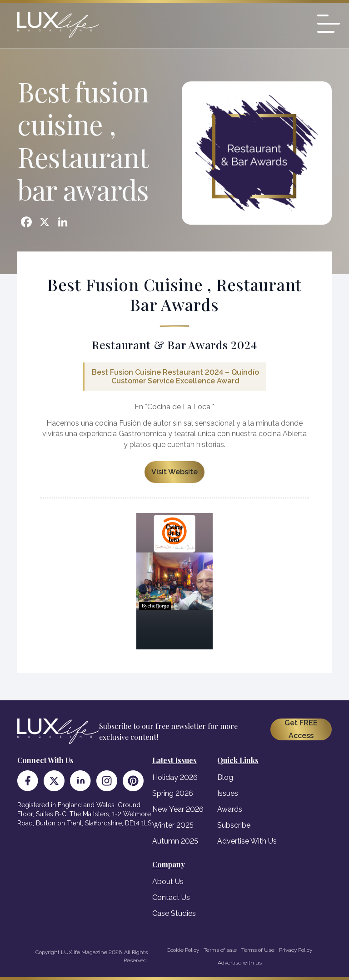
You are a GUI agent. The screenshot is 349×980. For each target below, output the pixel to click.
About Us (168, 882)
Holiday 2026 (175, 777)
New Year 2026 (178, 809)
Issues (228, 793)
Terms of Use (258, 950)
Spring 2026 (173, 793)
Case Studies (174, 913)
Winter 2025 (173, 825)
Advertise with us (240, 963)
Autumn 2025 (175, 841)
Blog (225, 777)
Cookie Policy (183, 950)
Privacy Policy (296, 950)
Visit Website (174, 472)
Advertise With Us (247, 841)
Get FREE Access (301, 729)
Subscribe (234, 825)
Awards (230, 809)
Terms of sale (220, 950)
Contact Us (171, 897)
